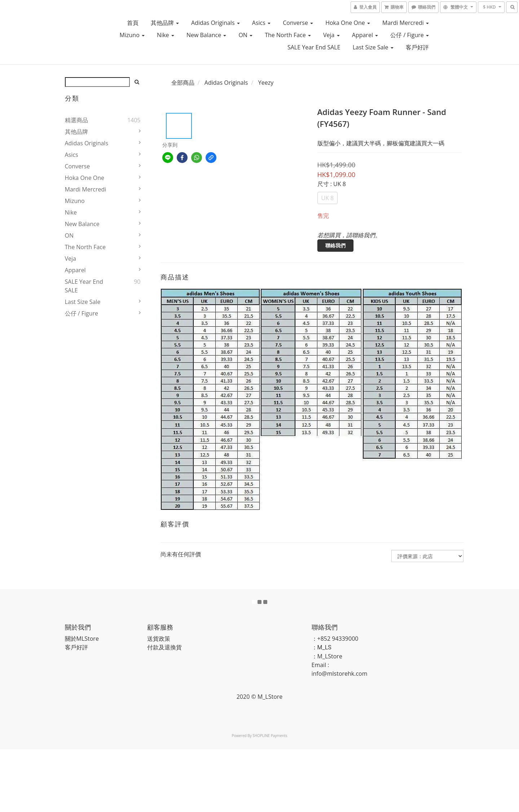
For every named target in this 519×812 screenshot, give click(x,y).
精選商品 (76, 120)
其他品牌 (165, 23)
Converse (298, 23)
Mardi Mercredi (406, 23)
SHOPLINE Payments (270, 736)
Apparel (365, 35)
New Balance (206, 35)
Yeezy (266, 83)
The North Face (288, 35)
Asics (261, 23)
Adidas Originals (215, 23)
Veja (331, 35)
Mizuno (132, 35)
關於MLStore (82, 639)
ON (245, 35)
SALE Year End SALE (314, 47)
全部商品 (183, 83)
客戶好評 (417, 47)
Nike (166, 35)
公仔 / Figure (410, 35)
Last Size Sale (373, 47)
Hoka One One (348, 23)
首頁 (133, 23)
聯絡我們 (335, 245)
